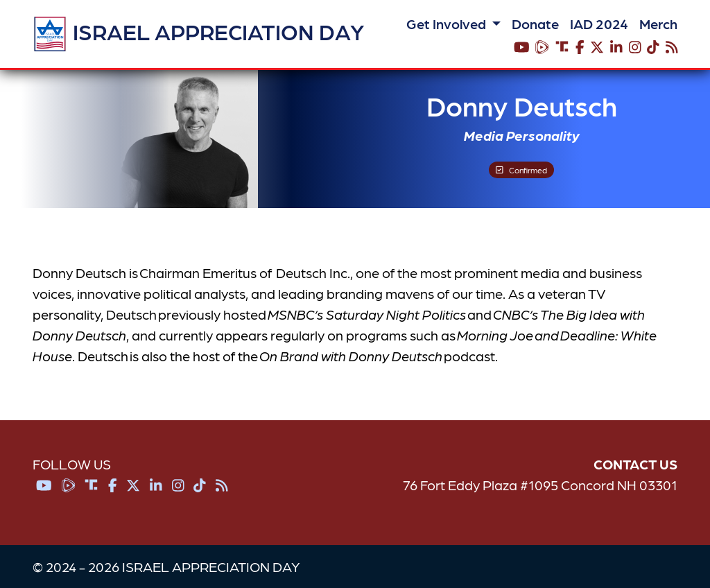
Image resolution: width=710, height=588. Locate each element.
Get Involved (448, 24)
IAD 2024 (599, 24)
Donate (535, 24)
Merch (658, 24)
